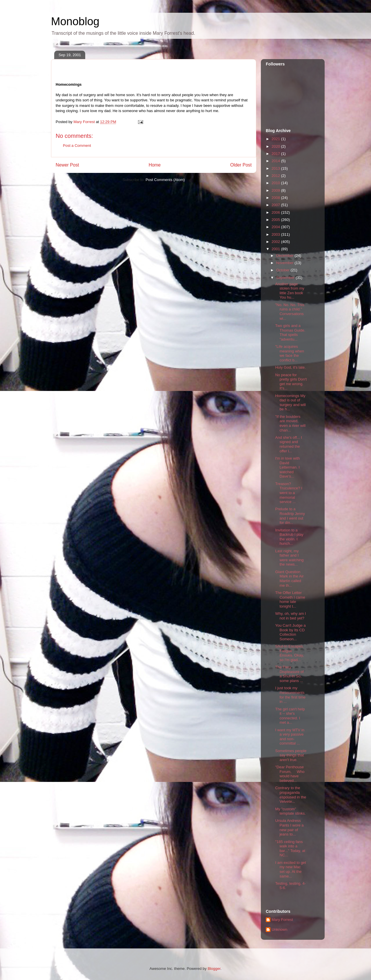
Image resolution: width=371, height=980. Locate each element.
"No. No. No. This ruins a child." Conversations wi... (290, 312)
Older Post (241, 165)
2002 (276, 242)
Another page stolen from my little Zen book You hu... (290, 291)
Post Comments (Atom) (165, 180)
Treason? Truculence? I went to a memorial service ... (289, 493)
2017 (276, 154)
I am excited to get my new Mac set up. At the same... (290, 869)
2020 (276, 146)
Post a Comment (77, 146)
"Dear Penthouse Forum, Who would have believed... (290, 774)
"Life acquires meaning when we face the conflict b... (290, 353)
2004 (276, 227)
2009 (276, 190)
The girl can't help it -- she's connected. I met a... (290, 716)
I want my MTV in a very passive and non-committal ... (290, 737)
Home (155, 165)
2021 (276, 139)
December (285, 256)
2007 (276, 205)
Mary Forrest (282, 920)
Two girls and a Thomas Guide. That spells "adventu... (290, 332)
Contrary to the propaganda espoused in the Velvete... (291, 795)
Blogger (214, 969)
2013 (276, 168)
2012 (276, 176)
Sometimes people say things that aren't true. (291, 755)
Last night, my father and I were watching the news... (289, 558)
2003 (276, 234)
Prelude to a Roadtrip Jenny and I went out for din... (290, 516)
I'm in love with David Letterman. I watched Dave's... (287, 467)
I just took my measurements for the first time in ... (290, 695)
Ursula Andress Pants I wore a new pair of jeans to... (289, 827)
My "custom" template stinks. (290, 811)
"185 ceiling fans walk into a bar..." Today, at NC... (290, 849)
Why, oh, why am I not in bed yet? (290, 616)
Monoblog (75, 21)
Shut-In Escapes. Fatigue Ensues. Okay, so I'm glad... (289, 653)
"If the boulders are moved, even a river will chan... (290, 423)
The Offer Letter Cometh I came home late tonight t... (290, 599)
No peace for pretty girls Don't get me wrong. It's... (291, 382)
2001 (276, 249)
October (283, 270)
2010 (276, 183)
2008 (276, 198)
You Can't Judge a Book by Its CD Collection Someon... (290, 632)
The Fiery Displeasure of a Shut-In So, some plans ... (289, 674)
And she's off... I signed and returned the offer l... (289, 444)
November (285, 263)
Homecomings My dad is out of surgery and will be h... (290, 403)
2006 (276, 212)
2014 (276, 161)
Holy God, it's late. (290, 367)
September (286, 278)
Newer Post (67, 165)
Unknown (279, 929)
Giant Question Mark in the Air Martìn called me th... (289, 579)
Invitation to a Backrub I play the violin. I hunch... (289, 537)
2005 (276, 220)
